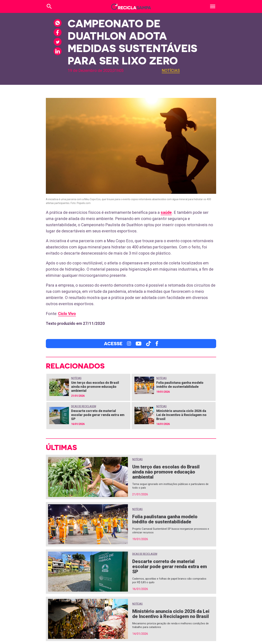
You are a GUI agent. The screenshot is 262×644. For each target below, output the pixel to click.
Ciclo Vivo (67, 314)
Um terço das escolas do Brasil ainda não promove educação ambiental (95, 387)
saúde (166, 212)
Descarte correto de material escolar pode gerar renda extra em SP (98, 415)
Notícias (171, 71)
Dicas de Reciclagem (84, 406)
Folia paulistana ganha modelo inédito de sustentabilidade (180, 385)
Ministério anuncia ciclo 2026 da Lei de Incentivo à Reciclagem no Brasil (181, 415)
